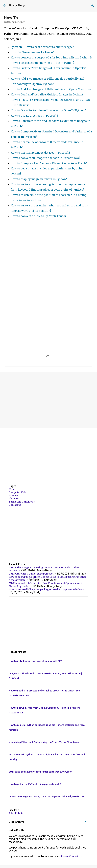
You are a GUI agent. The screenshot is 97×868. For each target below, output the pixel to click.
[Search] (92, 5)
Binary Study (17, 5)
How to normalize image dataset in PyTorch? (40, 153)
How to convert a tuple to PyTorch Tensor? (39, 216)
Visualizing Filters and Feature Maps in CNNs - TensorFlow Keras (44, 742)
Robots (19, 813)
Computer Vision (18, 492)
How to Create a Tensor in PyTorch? (35, 116)
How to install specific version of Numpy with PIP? (36, 661)
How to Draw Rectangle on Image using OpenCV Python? (48, 110)
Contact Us (15, 505)
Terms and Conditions (22, 502)
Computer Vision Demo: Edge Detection (32, 574)
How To (13, 495)
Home (12, 489)
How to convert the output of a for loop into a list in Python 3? (52, 57)
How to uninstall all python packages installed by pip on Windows (46, 589)
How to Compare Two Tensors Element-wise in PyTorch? (49, 163)
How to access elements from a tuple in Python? (43, 63)
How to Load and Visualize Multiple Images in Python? (47, 94)
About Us (14, 499)
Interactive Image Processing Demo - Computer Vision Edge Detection (47, 796)
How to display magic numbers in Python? (39, 179)
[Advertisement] (48, 400)
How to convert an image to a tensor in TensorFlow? (45, 158)
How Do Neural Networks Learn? (32, 52)
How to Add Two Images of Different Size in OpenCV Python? (51, 89)
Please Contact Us (71, 856)
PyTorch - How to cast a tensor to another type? (42, 47)
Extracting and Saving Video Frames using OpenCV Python (40, 772)
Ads (11, 813)
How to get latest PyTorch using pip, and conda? (35, 784)
